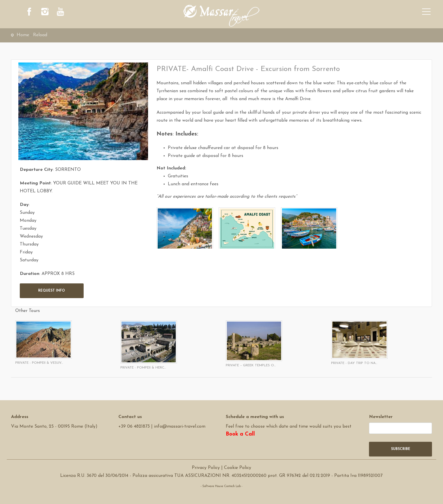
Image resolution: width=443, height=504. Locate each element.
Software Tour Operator (221, 494)
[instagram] (45, 13)
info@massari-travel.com (180, 427)
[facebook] (29, 13)
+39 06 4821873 (134, 427)
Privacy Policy (206, 468)
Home (23, 35)
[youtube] (60, 13)
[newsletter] (400, 428)
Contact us (130, 417)
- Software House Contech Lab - (221, 486)
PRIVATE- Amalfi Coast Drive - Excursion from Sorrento (248, 69)
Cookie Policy (238, 468)
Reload (40, 35)
